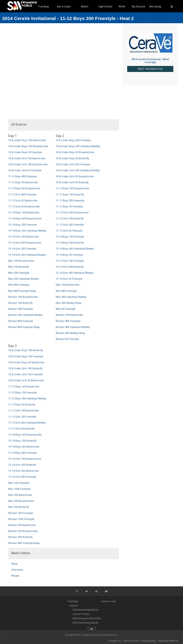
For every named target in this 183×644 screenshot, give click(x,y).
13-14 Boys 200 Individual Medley (27, 231)
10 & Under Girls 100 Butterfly (25, 368)
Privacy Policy (148, 641)
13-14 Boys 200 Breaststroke (25, 218)
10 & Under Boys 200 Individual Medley (78, 146)
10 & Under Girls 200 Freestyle (73, 164)
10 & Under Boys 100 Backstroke (27, 140)
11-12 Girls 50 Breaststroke (24, 206)
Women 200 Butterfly (20, 537)
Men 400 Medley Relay (69, 303)
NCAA (122, 6)
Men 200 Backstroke (20, 495)
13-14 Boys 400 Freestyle (22, 453)
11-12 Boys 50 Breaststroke (24, 188)
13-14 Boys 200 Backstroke (24, 447)
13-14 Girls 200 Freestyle (22, 249)
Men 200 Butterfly (19, 507)
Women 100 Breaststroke (23, 297)
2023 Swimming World (85, 623)
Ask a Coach (64, 6)
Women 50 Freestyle (67, 339)
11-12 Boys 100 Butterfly (70, 194)
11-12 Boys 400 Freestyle (22, 176)
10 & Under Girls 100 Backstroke (27, 158)
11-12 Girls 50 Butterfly (21, 429)
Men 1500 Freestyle (19, 489)
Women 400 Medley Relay (70, 333)
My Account (138, 6)
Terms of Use (131, 641)
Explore (74, 606)
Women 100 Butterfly (20, 303)
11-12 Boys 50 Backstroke (23, 182)
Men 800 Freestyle (19, 285)
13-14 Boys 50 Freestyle (69, 255)
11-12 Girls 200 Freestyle (70, 225)
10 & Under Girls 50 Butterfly (72, 182)
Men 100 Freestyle (19, 483)
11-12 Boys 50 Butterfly (22, 404)
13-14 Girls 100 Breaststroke (25, 459)
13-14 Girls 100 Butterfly (22, 465)
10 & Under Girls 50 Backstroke (26, 380)
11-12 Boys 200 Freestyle (70, 200)
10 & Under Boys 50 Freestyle (25, 152)
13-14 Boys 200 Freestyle (22, 225)
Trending (43, 6)
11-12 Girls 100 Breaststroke (72, 212)
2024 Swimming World (85, 610)
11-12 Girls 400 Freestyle (22, 194)
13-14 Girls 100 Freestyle (70, 261)
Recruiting (155, 6)
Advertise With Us (168, 641)
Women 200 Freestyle (21, 309)
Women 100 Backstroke (69, 315)
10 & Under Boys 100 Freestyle (26, 356)
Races (15, 564)
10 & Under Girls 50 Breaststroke (75, 176)
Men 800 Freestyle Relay (22, 291)
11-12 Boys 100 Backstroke (24, 386)
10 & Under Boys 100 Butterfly (26, 350)
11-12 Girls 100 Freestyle (22, 417)
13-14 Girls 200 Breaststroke (25, 243)
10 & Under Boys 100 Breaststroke (28, 146)
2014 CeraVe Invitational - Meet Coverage (150, 61)
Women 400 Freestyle (68, 321)
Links (113, 601)
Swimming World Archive (87, 618)
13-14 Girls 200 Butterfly (70, 267)
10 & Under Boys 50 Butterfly (72, 158)
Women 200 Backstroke (22, 525)
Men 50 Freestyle (66, 309)
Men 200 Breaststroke (21, 501)
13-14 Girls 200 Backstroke (24, 471)
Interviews (17, 570)
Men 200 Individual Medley (23, 279)
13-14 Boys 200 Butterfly (70, 243)
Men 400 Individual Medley (71, 297)
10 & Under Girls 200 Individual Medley (78, 170)
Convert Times (81, 614)
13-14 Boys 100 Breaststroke (25, 435)
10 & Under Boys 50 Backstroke (26, 362)
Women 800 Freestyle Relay (24, 327)
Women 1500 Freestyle (21, 519)
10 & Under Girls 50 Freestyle (25, 170)
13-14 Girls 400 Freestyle (22, 477)
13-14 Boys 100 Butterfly (22, 441)
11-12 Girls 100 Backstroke (24, 410)
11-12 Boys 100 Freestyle (22, 392)
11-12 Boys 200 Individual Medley (27, 398)
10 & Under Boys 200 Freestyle (73, 140)
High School (105, 6)
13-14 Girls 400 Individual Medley (75, 273)
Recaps (15, 576)
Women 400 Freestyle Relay (24, 543)
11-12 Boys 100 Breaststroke (72, 188)
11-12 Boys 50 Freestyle (69, 206)
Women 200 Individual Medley (25, 315)
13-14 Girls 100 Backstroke (24, 237)
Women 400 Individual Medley (73, 327)
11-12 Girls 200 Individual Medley (27, 423)
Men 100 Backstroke (68, 285)
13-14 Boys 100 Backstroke (24, 212)
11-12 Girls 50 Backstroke (23, 200)
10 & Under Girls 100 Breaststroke (28, 164)
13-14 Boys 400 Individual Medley (75, 249)
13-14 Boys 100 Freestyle (70, 237)
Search (105, 601)
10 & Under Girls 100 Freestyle (25, 374)
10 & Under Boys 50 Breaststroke (75, 152)
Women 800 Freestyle (21, 321)
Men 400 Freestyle (66, 291)
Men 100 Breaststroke (21, 261)
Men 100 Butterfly (19, 267)
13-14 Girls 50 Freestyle (69, 279)
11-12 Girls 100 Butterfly (70, 218)
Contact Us (115, 641)
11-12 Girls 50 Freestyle (69, 231)
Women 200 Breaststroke (23, 531)
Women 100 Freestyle (21, 513)
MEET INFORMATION (150, 69)
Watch (85, 6)
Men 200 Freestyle (19, 273)
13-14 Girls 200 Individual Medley (27, 255)
